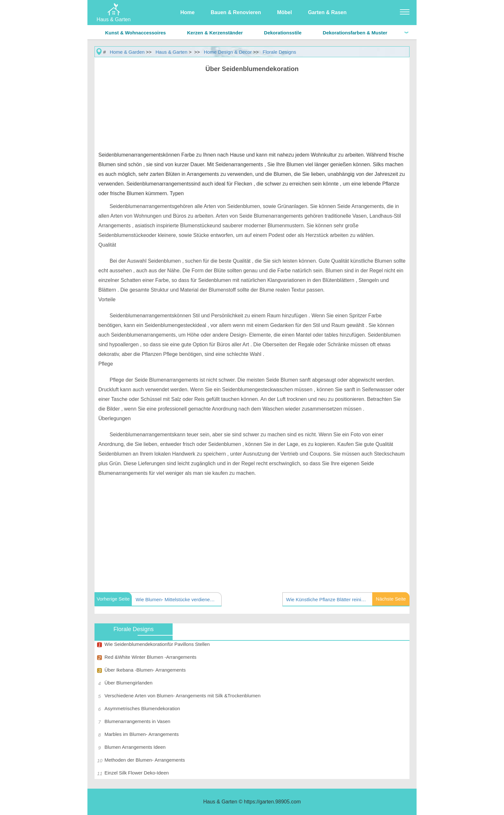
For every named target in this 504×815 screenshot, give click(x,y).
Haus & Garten (171, 52)
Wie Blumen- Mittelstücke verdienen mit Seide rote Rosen (176, 599)
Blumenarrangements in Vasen (137, 721)
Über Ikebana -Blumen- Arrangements (145, 670)
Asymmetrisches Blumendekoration (142, 708)
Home (187, 12)
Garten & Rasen (327, 12)
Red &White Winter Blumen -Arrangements (150, 657)
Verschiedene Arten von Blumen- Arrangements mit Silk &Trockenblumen (183, 696)
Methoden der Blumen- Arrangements (145, 760)
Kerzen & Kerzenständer (215, 33)
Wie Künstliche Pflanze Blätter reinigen (326, 599)
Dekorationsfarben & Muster (355, 33)
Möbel (284, 12)
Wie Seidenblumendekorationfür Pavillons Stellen (157, 644)
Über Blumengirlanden (128, 683)
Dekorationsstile (283, 33)
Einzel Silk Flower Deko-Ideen (137, 773)
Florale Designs (279, 52)
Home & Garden (127, 52)
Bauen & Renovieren (236, 12)
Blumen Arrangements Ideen (135, 747)
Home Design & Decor (228, 52)
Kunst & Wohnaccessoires (135, 33)
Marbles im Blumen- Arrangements (142, 734)
